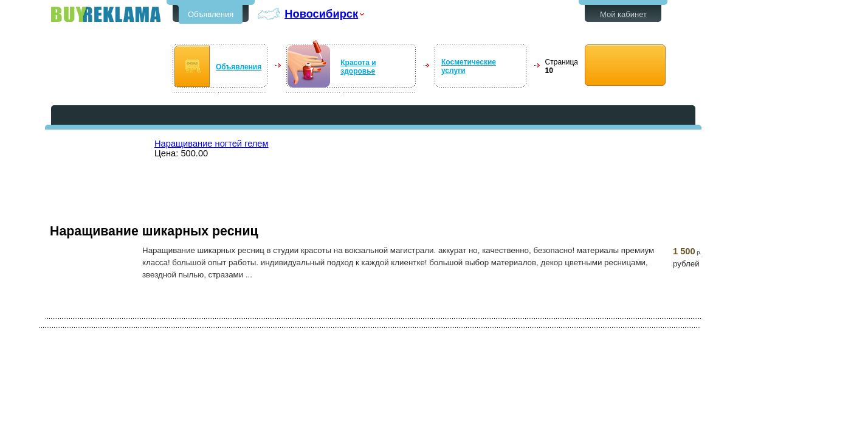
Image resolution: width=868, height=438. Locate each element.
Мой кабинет (623, 14)
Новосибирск (321, 14)
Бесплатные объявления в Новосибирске (106, 14)
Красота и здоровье (358, 67)
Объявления (211, 14)
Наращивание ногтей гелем (212, 144)
